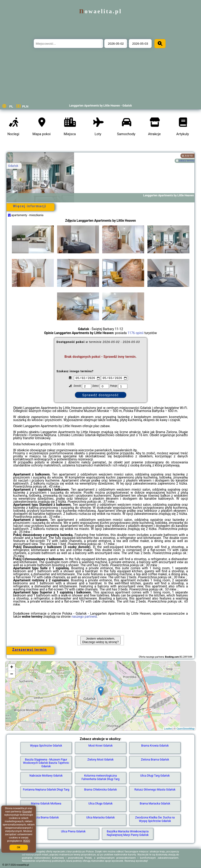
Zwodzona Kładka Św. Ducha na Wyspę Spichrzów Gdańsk (155, 819)
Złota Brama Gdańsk (46, 818)
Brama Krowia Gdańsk (155, 746)
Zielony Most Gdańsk (100, 760)
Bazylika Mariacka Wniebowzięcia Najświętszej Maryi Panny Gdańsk (128, 833)
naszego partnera (84, 617)
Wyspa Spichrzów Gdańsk (46, 746)
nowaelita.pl (100, 11)
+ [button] (12, 667)
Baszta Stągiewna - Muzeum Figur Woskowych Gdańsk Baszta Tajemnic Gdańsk (46, 763)
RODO (27, 841)
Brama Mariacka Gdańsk (155, 804)
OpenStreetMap (186, 729)
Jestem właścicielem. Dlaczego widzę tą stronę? (100, 640)
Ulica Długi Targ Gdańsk (155, 776)
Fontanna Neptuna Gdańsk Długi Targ (46, 790)
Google (27, 812)
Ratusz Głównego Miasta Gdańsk (155, 790)
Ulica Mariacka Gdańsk (100, 818)
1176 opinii (135, 333)
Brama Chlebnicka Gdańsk (100, 790)
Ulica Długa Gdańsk (101, 804)
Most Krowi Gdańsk (100, 746)
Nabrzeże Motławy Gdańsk (46, 776)
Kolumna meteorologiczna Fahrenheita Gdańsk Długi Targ (100, 777)
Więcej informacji (29, 206)
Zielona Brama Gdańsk (155, 760)
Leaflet (168, 729)
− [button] (12, 674)
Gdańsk (13, 166)
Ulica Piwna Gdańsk (73, 831)
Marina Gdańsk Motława (46, 804)
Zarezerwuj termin (30, 650)
